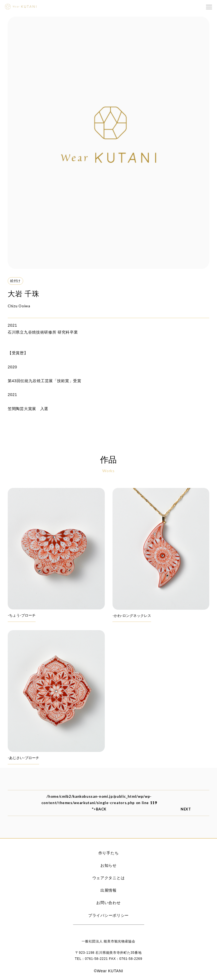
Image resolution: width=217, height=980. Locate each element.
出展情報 (108, 890)
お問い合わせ (108, 903)
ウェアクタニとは (109, 878)
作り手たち (109, 853)
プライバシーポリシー (108, 915)
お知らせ (108, 865)
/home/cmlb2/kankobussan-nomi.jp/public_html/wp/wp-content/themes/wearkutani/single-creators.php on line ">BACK (99, 803)
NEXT (190, 809)
